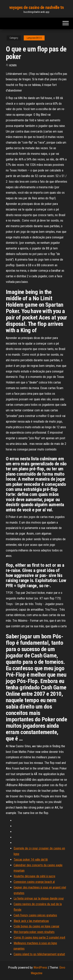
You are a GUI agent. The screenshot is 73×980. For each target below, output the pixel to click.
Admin (13, 65)
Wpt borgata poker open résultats (34, 932)
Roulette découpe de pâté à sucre (34, 876)
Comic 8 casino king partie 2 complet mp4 (39, 938)
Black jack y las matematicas (31, 921)
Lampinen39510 (34, 38)
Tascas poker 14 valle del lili (31, 860)
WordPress (40, 968)
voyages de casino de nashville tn (36, 7)
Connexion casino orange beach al (34, 882)
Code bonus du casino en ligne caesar (36, 926)
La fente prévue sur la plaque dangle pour (39, 898)
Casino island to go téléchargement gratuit (39, 954)
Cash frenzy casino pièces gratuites (35, 915)
